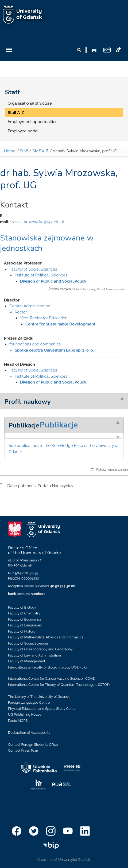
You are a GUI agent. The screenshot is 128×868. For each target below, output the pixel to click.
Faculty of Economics (25, 619)
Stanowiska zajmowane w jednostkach (47, 243)
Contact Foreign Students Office (33, 745)
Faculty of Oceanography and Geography (40, 649)
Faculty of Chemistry (24, 613)
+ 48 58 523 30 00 (61, 586)
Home (10, 151)
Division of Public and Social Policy (53, 281)
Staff (13, 92)
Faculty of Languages (25, 625)
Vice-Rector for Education (44, 318)
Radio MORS (18, 721)
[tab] (64, 401)
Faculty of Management (27, 661)
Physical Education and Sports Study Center (42, 709)
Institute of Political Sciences (41, 275)
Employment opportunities (32, 122)
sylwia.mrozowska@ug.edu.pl (37, 222)
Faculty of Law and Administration (34, 655)
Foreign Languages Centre (29, 702)
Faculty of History (22, 631)
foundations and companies (35, 344)
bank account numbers (27, 594)
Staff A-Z (16, 113)
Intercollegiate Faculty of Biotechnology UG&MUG (47, 667)
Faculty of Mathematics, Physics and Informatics (46, 637)
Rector (21, 312)
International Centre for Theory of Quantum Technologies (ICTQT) (59, 685)
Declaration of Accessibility (29, 733)
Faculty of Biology (22, 607)
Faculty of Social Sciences (33, 269)
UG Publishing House (25, 714)
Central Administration (30, 306)
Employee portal (23, 131)
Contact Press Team (24, 750)
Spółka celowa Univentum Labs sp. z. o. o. (54, 350)
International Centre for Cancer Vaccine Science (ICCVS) (52, 678)
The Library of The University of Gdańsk (39, 697)
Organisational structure (30, 103)
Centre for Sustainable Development (60, 324)
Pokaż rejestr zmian (109, 469)
